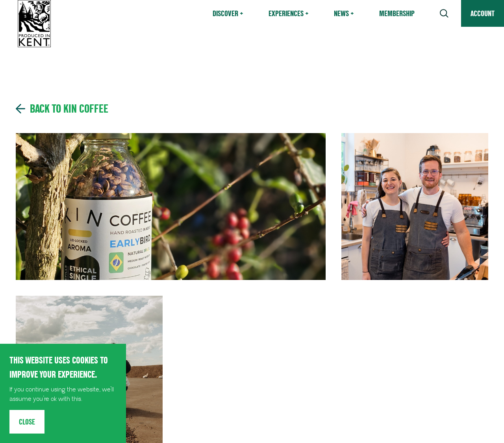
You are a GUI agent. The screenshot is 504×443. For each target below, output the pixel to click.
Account (483, 13)
